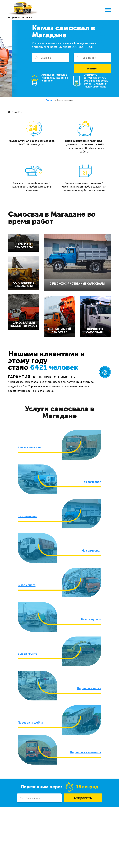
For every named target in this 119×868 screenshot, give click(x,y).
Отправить (92, 69)
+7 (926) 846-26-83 (20, 17)
